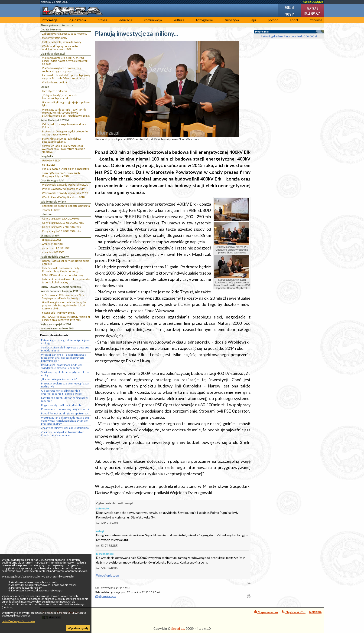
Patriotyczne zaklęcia (55, 91)
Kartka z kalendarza (312, 11)
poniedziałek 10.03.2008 (56, 248)
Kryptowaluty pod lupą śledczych (61, 405)
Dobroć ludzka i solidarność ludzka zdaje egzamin (66, 262)
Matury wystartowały (55, 38)
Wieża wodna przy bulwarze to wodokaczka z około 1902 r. (60, 48)
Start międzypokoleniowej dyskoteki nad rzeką (66, 374)
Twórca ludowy (51, 210)
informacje (50, 20)
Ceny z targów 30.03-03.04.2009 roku (63, 223)
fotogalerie (204, 20)
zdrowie (316, 20)
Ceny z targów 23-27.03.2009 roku (62, 227)
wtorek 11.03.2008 (52, 244)
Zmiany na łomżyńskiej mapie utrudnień (65, 428)
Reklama (315, 612)
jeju (253, 20)
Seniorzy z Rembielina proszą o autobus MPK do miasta (65, 349)
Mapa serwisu (266, 612)
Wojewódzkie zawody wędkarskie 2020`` (66, 185)
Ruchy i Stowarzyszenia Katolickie (61, 287)
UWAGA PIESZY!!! (53, 160)
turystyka (232, 20)
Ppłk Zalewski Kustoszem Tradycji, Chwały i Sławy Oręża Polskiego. (62, 269)
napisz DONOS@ (313, 2)
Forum (289, 7)
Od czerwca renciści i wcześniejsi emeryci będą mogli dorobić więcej (62, 392)
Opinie (45, 87)
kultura (179, 20)
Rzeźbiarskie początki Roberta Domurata (66, 206)
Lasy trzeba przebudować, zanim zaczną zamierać (65, 399)
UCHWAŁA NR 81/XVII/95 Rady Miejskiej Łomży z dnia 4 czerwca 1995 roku (66, 318)
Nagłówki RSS (294, 612)
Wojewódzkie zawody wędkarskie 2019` (65, 193)
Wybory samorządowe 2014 (57, 328)
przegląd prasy (50, 235)
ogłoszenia (78, 20)
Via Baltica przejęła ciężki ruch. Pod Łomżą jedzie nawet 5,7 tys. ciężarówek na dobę (65, 61)
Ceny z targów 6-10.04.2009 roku (61, 218)
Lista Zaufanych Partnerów (18, 621)
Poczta (289, 14)
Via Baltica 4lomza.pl (53, 54)
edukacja (126, 20)
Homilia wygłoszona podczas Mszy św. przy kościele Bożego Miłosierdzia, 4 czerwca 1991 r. (64, 305)
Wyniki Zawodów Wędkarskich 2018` (64, 197)
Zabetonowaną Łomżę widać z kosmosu (65, 34)
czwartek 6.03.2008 (53, 252)
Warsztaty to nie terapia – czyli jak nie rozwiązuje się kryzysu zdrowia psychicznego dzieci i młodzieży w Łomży (66, 113)
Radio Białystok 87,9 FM (55, 120)
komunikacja (153, 20)
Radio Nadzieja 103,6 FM (55, 257)
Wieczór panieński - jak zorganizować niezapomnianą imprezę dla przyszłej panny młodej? (63, 358)
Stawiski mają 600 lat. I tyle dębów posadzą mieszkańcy (61, 140)
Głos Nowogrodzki (52, 180)
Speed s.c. (178, 629)
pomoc (273, 20)
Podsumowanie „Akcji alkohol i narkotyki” (66, 169)
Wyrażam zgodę (78, 628)
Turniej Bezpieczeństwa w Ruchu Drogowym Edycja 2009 (62, 174)
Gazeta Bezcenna (51, 29)
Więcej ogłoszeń (107, 575)
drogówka (47, 156)
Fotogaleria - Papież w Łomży (59, 313)
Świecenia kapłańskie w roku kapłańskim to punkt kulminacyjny (66, 281)
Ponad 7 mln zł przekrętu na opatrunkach (66, 413)
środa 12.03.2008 (52, 240)
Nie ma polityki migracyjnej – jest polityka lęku (66, 104)
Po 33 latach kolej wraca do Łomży (62, 42)
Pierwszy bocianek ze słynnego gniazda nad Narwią (65, 385)
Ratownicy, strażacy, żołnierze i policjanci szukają (66, 342)
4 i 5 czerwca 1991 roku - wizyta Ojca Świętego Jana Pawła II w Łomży (63, 297)
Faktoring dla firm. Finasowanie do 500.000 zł (289, 36)
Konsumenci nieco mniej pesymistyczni (65, 409)
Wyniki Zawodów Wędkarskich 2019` (64, 189)
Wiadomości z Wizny (53, 202)
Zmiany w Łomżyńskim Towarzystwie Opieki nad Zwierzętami (63, 433)
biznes (102, 20)
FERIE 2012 (48, 165)
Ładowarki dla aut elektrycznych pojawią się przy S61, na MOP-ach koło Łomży (66, 77)
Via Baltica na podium (55, 82)
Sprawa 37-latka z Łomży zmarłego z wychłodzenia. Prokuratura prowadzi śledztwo (64, 149)
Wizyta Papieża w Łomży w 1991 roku (63, 291)
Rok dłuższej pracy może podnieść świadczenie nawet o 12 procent (62, 366)
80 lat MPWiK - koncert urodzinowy (63, 275)
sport (294, 20)
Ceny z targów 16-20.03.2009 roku (62, 231)
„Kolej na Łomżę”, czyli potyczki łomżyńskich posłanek (60, 97)
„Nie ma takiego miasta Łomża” (59, 379)
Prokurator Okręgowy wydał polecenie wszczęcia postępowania (65, 133)
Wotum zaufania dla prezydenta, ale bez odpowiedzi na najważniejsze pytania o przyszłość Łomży (65, 421)
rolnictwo (47, 214)
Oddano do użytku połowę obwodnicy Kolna (64, 126)
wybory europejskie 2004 (56, 324)
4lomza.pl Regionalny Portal (63, 615)
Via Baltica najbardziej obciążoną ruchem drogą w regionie (62, 69)
